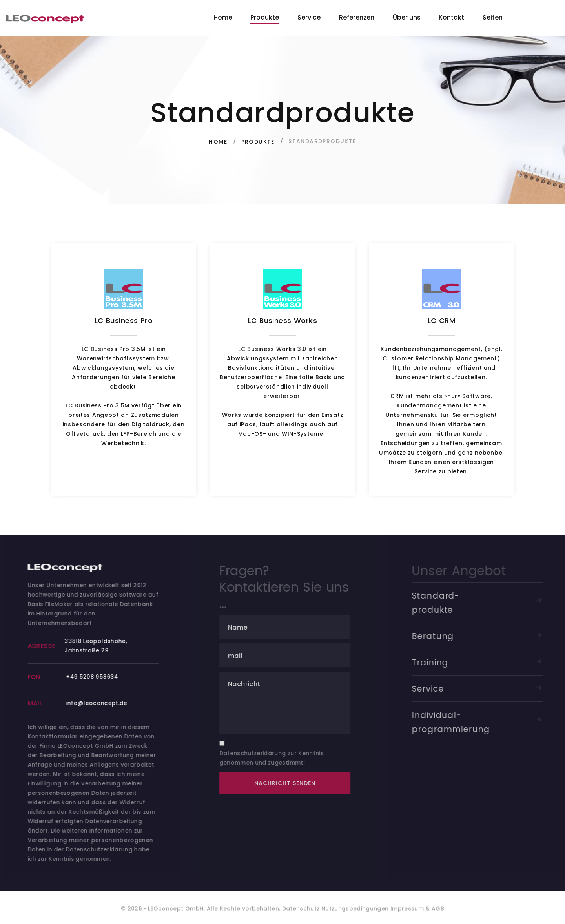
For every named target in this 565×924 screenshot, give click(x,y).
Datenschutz (301, 913)
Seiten (493, 17)
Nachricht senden (293, 783)
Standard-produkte (488, 603)
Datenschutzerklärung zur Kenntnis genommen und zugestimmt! (280, 758)
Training (488, 662)
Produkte (265, 17)
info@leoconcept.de (102, 703)
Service (309, 17)
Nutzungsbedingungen (354, 913)
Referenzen (357, 17)
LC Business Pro (124, 320)
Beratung (488, 636)
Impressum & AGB (417, 913)
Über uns (407, 17)
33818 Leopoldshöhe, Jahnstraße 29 (101, 646)
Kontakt (451, 17)
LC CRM (442, 320)
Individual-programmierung (488, 722)
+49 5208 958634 (97, 677)
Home (223, 17)
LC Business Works (282, 320)
